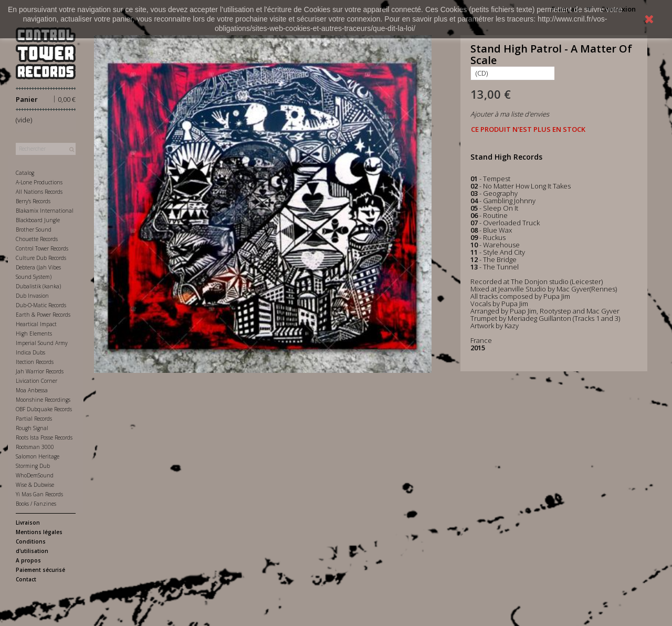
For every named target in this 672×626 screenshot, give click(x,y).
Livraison (28, 523)
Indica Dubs (30, 352)
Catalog (25, 173)
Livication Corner (36, 381)
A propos (28, 560)
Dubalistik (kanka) (38, 286)
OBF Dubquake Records (44, 409)
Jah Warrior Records (40, 371)
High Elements (34, 333)
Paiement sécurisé (40, 570)
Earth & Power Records (43, 315)
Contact (26, 579)
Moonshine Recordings (43, 400)
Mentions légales (39, 532)
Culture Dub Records (41, 258)
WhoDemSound (35, 475)
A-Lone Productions (39, 182)
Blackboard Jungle (38, 220)
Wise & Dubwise (35, 485)
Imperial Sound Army (42, 343)
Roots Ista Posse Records (44, 437)
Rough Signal (32, 428)
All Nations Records (39, 192)
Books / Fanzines (36, 504)
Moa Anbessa (32, 390)
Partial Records (34, 419)
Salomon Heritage (38, 456)
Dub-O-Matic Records (41, 305)
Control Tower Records (42, 248)
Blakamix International (45, 211)
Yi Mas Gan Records (39, 494)
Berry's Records (33, 201)
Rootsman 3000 (35, 447)
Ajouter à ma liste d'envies (510, 114)
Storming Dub (33, 466)
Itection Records (35, 362)
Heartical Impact (36, 324)
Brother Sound (34, 229)
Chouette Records (37, 239)
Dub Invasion (32, 296)
